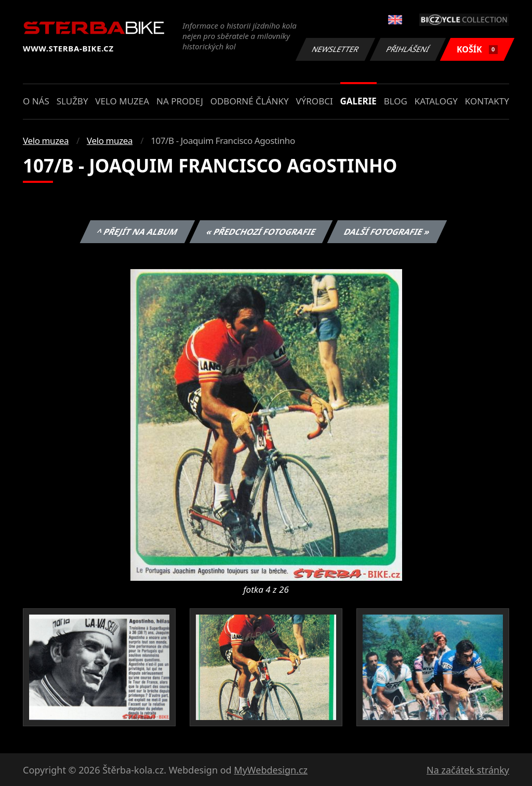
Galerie (358, 101)
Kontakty (487, 101)
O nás (36, 101)
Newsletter (335, 49)
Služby (72, 101)
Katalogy (436, 101)
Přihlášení (408, 49)
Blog (396, 101)
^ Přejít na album (137, 232)
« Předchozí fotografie (261, 232)
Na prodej (180, 101)
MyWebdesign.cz (271, 770)
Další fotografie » (387, 232)
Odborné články (250, 101)
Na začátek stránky (468, 770)
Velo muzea (122, 101)
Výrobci (314, 101)
